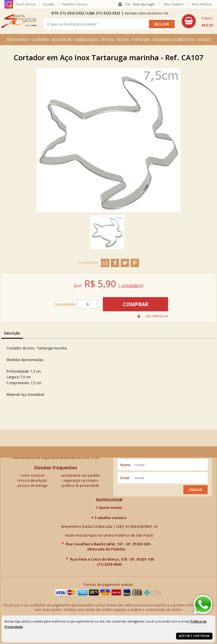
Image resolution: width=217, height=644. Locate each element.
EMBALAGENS (87, 40)
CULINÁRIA (40, 40)
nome (125, 465)
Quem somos (109, 507)
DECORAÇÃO (62, 40)
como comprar (32, 475)
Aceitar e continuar (194, 636)
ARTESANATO (18, 40)
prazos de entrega (33, 485)
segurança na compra (81, 480)
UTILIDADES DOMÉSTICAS (174, 40)
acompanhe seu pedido (81, 475)
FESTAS (123, 40)
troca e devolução (33, 480)
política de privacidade (81, 485)
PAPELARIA (141, 40)
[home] (19, 21)
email (125, 478)
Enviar (196, 490)
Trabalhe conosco (109, 518)
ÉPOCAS (108, 40)
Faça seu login (144, 4)
